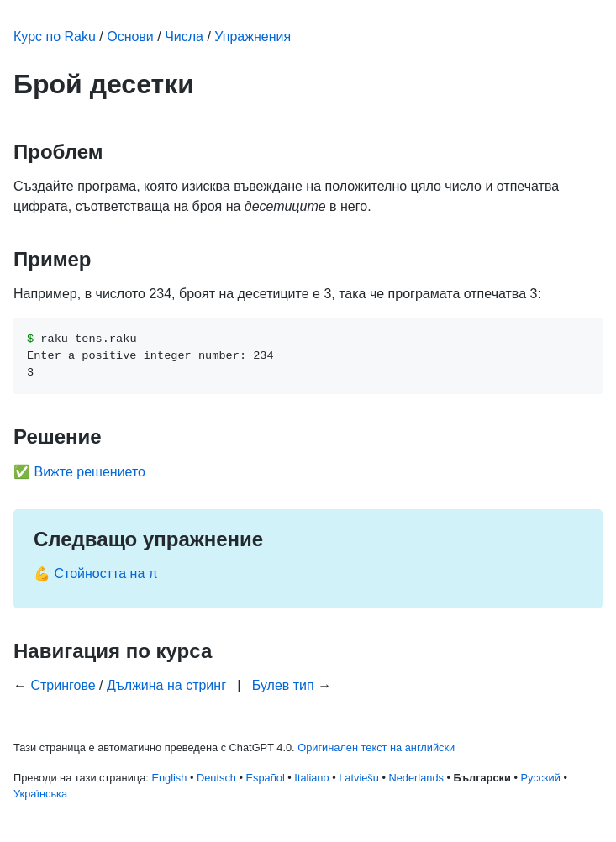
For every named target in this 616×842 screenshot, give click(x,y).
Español (266, 778)
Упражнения (253, 37)
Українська (40, 794)
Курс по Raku (55, 37)
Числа (184, 37)
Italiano (311, 778)
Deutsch (216, 778)
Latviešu (359, 778)
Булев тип (283, 685)
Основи (130, 37)
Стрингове (63, 685)
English (169, 778)
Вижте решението (90, 472)
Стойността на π (105, 574)
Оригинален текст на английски (376, 747)
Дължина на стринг (166, 685)
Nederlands (416, 778)
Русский (540, 778)
